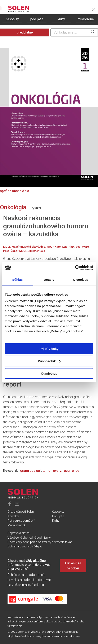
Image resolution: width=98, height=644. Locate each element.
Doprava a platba (19, 533)
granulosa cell (31, 471)
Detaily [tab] (49, 279)
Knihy (56, 521)
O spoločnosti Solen (21, 512)
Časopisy (58, 512)
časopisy (12, 19)
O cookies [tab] (81, 279)
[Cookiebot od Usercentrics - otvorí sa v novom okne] (75, 268)
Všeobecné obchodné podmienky (29, 538)
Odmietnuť (49, 373)
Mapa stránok (17, 525)
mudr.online (86, 19)
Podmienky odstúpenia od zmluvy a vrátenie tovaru (40, 542)
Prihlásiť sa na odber (73, 566)
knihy (61, 19)
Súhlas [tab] (17, 279)
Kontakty (13, 516)
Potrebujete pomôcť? (21, 521)
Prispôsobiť (49, 361)
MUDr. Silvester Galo (32, 251)
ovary (57, 471)
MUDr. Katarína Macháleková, (22, 247)
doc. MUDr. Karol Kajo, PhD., (58, 247)
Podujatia (58, 516)
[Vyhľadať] (93, 32)
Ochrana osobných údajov (25, 546)
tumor (47, 471)
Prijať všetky (49, 349)
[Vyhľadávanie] (74, 32)
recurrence (71, 471)
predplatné (25, 32)
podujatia (37, 19)
